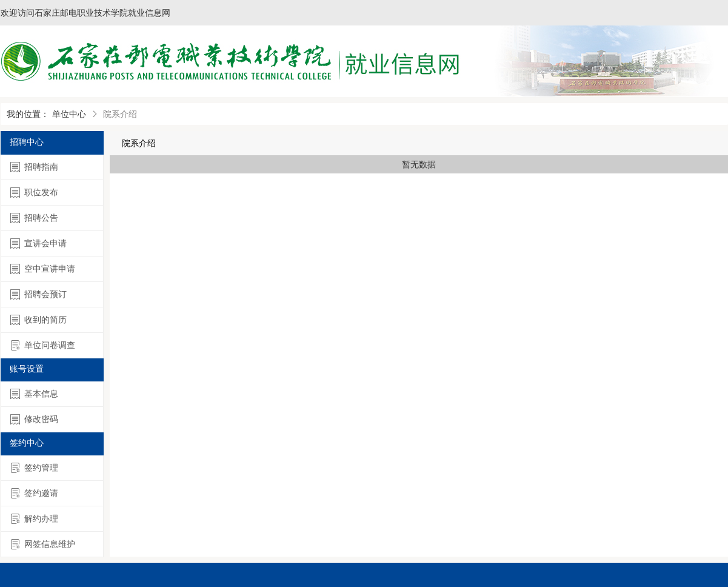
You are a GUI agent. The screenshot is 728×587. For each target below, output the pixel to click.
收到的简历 (38, 320)
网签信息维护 (43, 544)
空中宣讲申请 (43, 269)
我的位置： (28, 114)
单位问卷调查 (43, 345)
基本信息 (34, 394)
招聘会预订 (38, 294)
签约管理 (34, 468)
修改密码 (34, 419)
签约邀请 (34, 493)
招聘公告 (34, 218)
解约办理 (34, 519)
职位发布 (34, 193)
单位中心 (69, 114)
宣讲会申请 (38, 243)
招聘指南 (34, 167)
